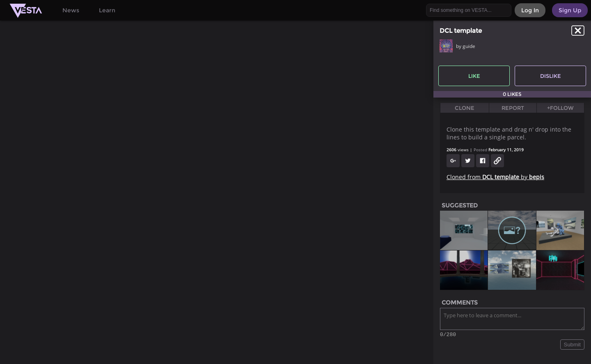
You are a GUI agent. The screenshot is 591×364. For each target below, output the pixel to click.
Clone (465, 108)
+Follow (560, 108)
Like (474, 76)
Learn (107, 10)
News (71, 10)
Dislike (551, 76)
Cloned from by (495, 177)
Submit (572, 346)
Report (513, 108)
